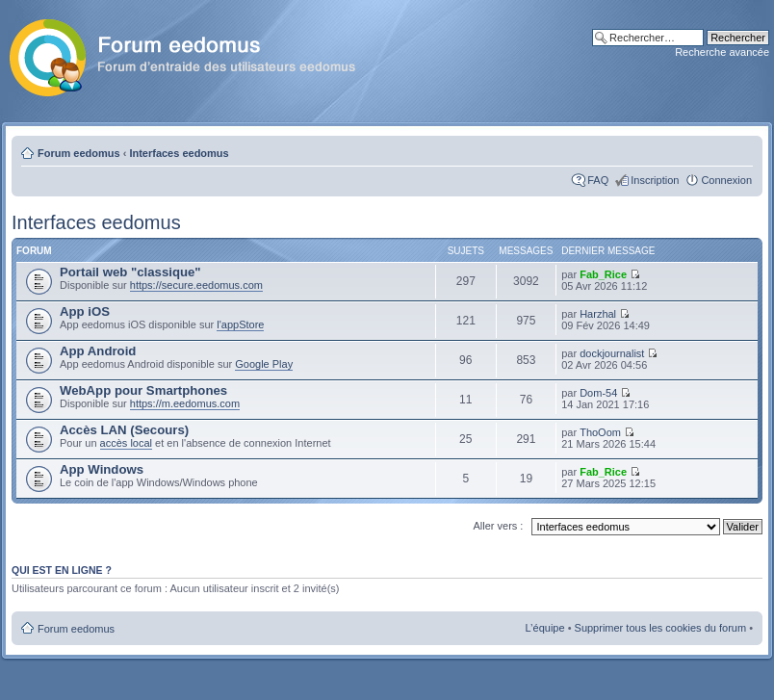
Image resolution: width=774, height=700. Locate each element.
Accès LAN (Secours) (124, 430)
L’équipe (545, 628)
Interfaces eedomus (179, 153)
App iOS (85, 311)
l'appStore (240, 324)
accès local (126, 443)
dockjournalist (612, 353)
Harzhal (598, 314)
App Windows (102, 469)
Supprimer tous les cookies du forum (661, 628)
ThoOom (600, 432)
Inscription (655, 180)
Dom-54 (598, 393)
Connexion (726, 180)
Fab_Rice (603, 274)
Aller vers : (498, 526)
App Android (98, 351)
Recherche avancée (722, 52)
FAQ (598, 180)
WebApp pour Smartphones (143, 390)
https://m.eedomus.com (185, 403)
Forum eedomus (79, 153)
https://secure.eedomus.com (196, 285)
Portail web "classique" (130, 272)
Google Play (264, 364)
